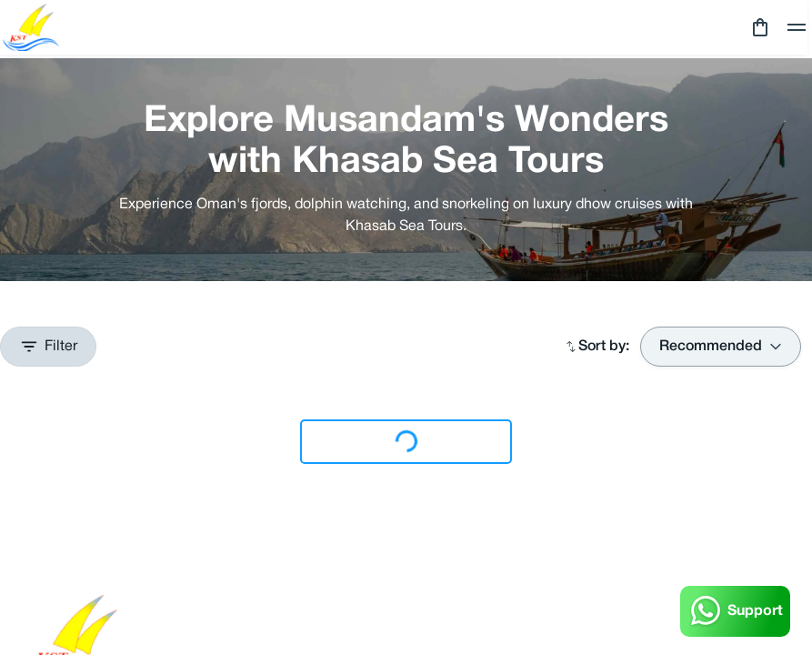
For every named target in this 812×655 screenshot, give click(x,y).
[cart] (760, 27)
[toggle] (797, 27)
